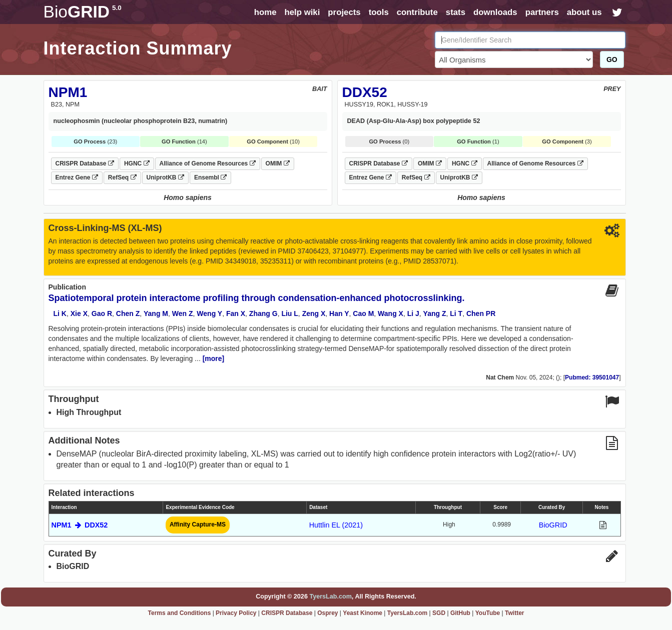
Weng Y (209, 313)
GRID (83, 12)
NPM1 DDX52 (80, 525)
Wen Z (183, 313)
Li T (456, 313)
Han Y (339, 313)
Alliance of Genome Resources (208, 163)
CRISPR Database (85, 163)
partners (542, 12)
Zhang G (263, 313)
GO (612, 59)
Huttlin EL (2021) (336, 525)
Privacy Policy (236, 613)
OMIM (278, 163)
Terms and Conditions (180, 613)
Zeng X (314, 313)
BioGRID (553, 525)
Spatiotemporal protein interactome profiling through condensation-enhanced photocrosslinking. (257, 298)
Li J (413, 313)
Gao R (102, 313)
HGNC (137, 163)
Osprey (327, 613)
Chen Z (128, 313)
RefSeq (122, 177)
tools (379, 12)
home (265, 12)
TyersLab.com (330, 596)
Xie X (79, 313)
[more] (214, 358)
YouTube (488, 613)
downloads (495, 12)
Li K (60, 313)
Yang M (156, 313)
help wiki (302, 12)
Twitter (514, 613)
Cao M (363, 313)
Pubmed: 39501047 (592, 377)
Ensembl (210, 177)
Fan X (236, 313)
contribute (417, 12)
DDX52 (365, 92)
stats (456, 12)
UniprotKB (165, 177)
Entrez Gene (77, 177)
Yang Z (435, 313)
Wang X (391, 313)
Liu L (289, 313)
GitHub (460, 613)
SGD (439, 613)
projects (344, 12)
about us (584, 12)
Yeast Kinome (363, 613)
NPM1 (68, 92)
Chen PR (481, 313)
